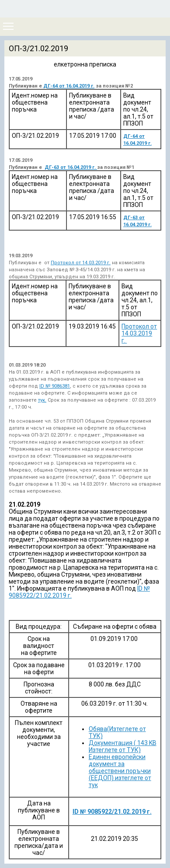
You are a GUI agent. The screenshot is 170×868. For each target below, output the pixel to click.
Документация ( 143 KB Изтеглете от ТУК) (123, 746)
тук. (42, 400)
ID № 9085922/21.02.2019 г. (112, 812)
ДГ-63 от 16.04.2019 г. (71, 167)
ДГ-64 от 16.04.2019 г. (69, 86)
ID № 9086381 (55, 386)
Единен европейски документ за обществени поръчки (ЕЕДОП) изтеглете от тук (120, 771)
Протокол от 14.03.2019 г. (81, 263)
